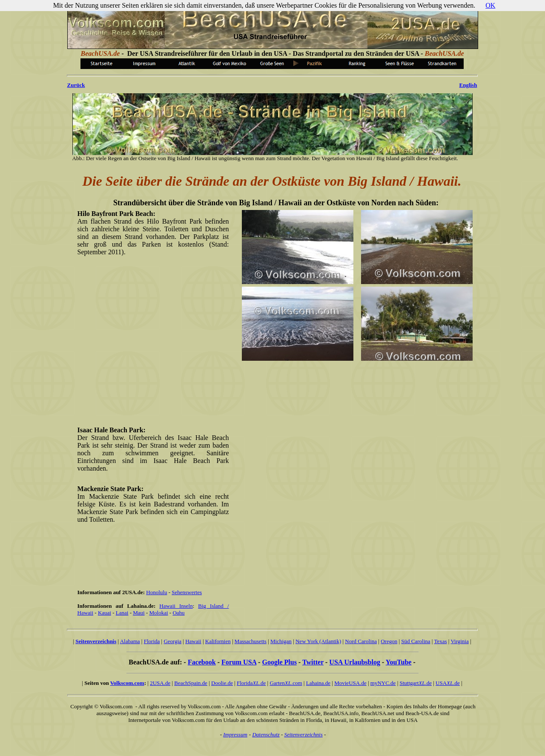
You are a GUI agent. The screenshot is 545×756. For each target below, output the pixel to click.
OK (490, 5)
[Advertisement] (274, 393)
